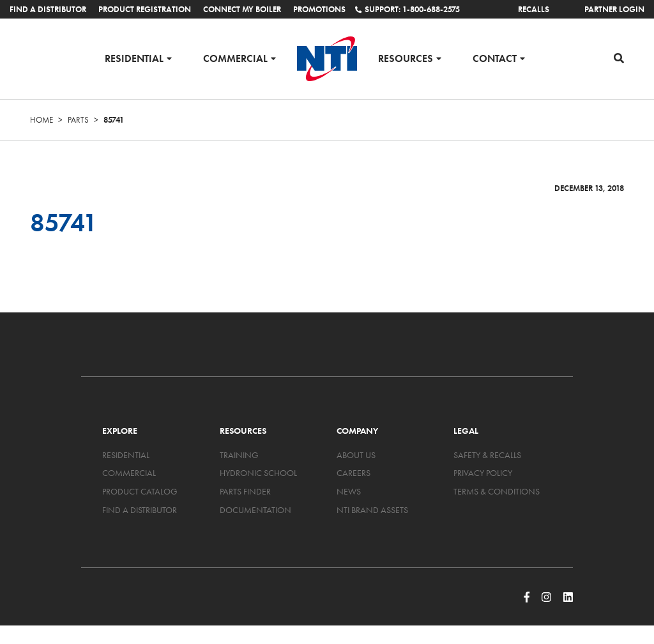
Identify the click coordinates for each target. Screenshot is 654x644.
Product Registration (145, 9)
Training (239, 455)
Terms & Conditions (497, 491)
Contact (495, 58)
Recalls (534, 9)
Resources (406, 58)
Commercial (235, 58)
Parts (78, 120)
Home (42, 120)
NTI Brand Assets (372, 510)
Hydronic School (258, 473)
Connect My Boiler (242, 9)
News (349, 491)
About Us (356, 455)
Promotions (319, 9)
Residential (134, 58)
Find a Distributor (48, 9)
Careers (354, 473)
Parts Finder (245, 491)
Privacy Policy (483, 473)
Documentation (255, 510)
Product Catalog (140, 491)
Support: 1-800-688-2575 (407, 9)
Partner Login (614, 9)
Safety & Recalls (487, 455)
